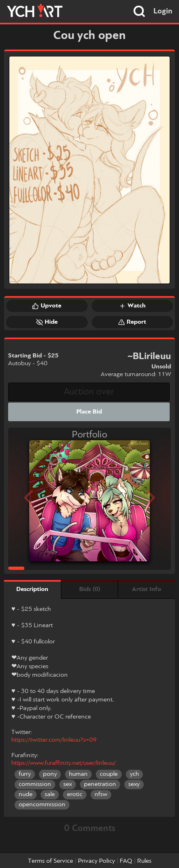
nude (26, 794)
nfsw (101, 794)
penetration (100, 784)
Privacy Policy (96, 861)
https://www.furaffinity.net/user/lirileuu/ (64, 763)
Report (132, 322)
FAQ (126, 861)
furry (25, 774)
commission (35, 784)
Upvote (47, 306)
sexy (134, 784)
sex (68, 784)
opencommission (42, 805)
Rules (144, 861)
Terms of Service (51, 861)
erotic (75, 794)
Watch (132, 306)
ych (134, 774)
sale (50, 794)
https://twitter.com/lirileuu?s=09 (54, 740)
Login (163, 11)
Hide (47, 322)
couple (109, 774)
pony (50, 774)
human (78, 774)
